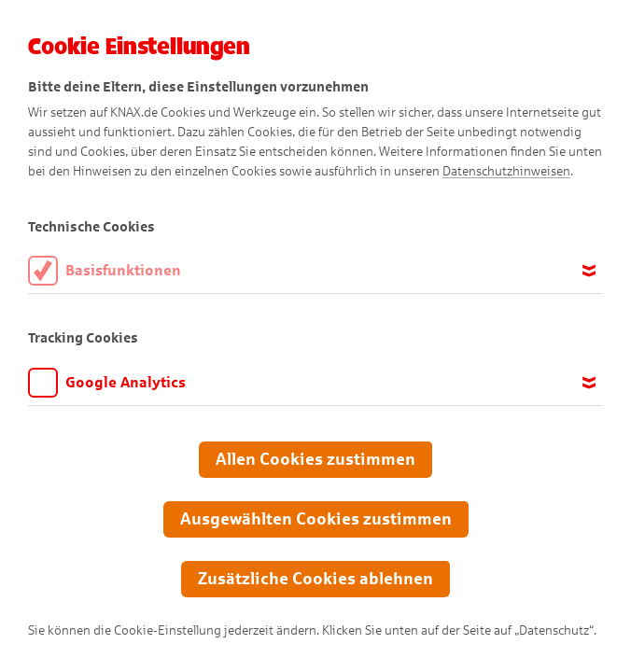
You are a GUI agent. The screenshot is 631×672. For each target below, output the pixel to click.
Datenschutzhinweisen (506, 171)
